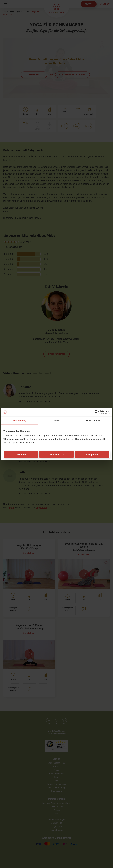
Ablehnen (21, 454)
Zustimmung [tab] (20, 420)
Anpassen (57, 454)
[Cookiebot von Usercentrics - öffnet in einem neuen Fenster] (97, 412)
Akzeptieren (92, 454)
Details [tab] (56, 420)
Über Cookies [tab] (93, 420)
